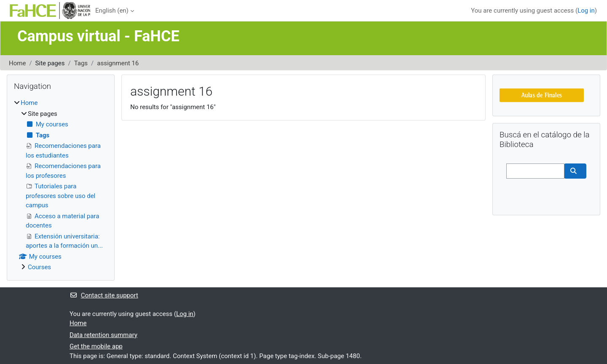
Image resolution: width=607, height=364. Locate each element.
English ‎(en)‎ (112, 11)
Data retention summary (103, 335)
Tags (81, 63)
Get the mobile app (96, 346)
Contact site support (104, 295)
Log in (586, 11)
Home (17, 63)
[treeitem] (61, 185)
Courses (39, 267)
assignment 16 (118, 63)
